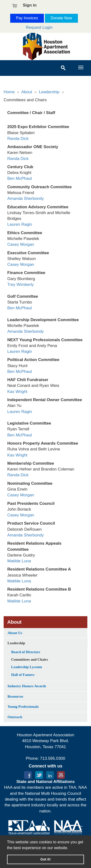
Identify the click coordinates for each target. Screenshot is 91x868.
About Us (15, 633)
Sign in (30, 5)
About (27, 92)
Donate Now (61, 18)
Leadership (49, 92)
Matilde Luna (19, 561)
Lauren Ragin (20, 224)
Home (9, 92)
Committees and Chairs (30, 659)
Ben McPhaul (20, 178)
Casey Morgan (21, 244)
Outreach (15, 717)
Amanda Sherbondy (25, 199)
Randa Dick (18, 139)
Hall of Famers (23, 675)
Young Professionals (23, 707)
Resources (15, 696)
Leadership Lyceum (27, 667)
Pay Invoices (27, 18)
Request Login (39, 27)
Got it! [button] (45, 859)
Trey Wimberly (21, 285)
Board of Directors (26, 652)
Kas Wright (17, 392)
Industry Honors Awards (27, 686)
